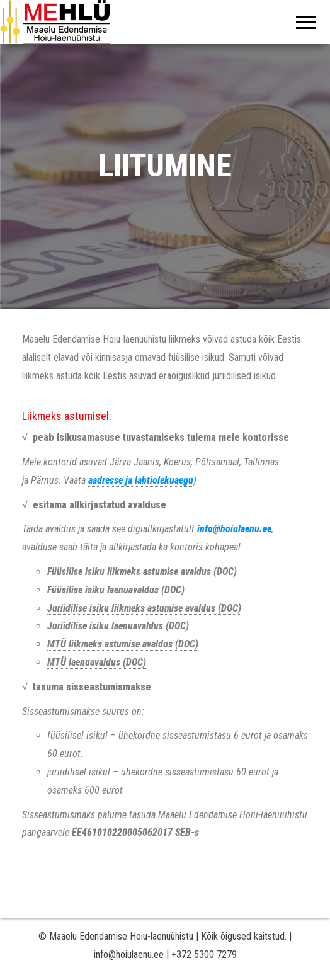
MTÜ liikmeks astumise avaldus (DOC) (123, 644)
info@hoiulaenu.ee (234, 529)
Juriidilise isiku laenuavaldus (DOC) (118, 626)
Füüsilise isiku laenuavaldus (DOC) (116, 590)
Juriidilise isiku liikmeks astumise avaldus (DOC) (144, 608)
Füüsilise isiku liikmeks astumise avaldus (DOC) (142, 572)
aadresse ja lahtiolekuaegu (141, 480)
